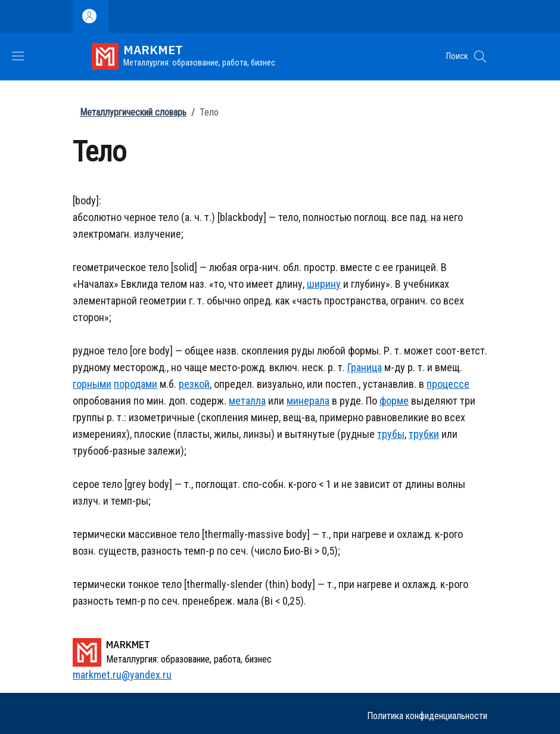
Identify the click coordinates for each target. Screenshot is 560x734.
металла (247, 401)
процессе (448, 384)
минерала (308, 401)
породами (136, 384)
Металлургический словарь (133, 112)
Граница (365, 367)
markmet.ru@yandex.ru (122, 675)
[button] (480, 57)
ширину (324, 284)
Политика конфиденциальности (427, 716)
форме (394, 401)
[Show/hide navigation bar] (18, 56)
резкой (194, 384)
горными (92, 384)
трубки (424, 434)
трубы (391, 434)
